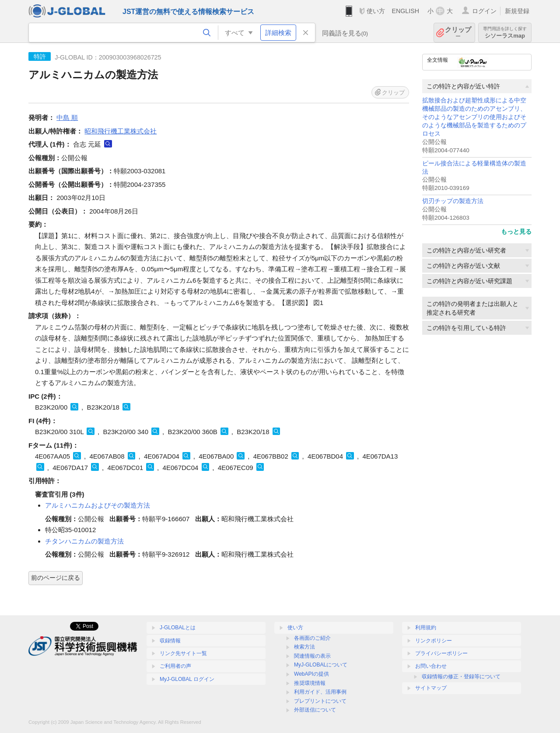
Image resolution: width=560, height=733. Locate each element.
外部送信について (315, 710)
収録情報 (170, 641)
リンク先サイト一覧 (183, 653)
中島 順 (67, 117)
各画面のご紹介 (312, 638)
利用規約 (426, 628)
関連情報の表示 (312, 656)
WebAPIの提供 (311, 674)
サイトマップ (431, 688)
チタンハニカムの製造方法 (84, 541)
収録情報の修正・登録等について (461, 677)
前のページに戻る (56, 578)
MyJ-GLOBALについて (321, 665)
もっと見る (516, 231)
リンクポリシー (434, 641)
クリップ (458, 33)
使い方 (376, 11)
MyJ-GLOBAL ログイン (187, 679)
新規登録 (517, 11)
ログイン (484, 11)
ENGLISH (405, 11)
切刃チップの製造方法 (453, 201)
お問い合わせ (431, 666)
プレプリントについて (320, 701)
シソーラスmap (505, 33)
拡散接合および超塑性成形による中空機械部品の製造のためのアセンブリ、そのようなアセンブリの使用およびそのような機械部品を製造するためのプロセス (474, 117)
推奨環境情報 (310, 683)
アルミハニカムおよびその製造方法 (98, 505)
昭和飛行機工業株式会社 (121, 131)
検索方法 (304, 647)
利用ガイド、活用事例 (320, 692)
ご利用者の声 (175, 666)
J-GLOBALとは (178, 628)
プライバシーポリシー (441, 653)
